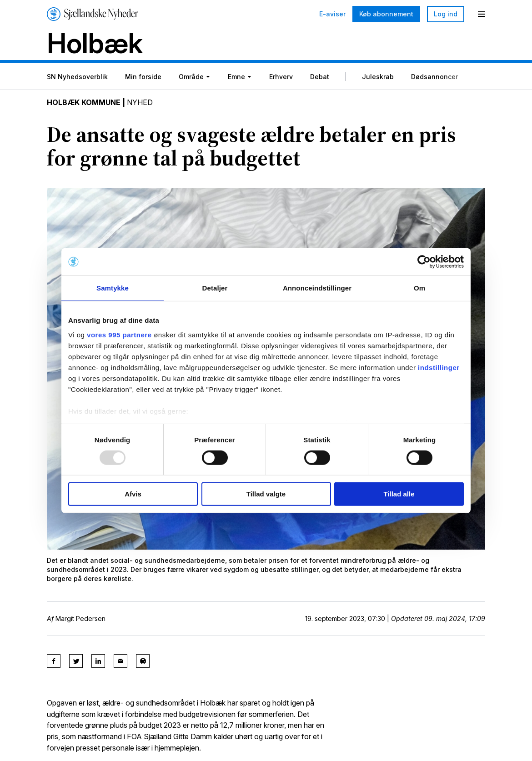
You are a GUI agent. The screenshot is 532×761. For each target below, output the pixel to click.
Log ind (446, 14)
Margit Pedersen (80, 618)
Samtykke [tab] (113, 288)
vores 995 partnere (119, 334)
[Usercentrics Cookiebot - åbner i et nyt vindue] (424, 262)
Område (191, 77)
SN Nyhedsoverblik (77, 77)
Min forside (143, 77)
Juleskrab (378, 77)
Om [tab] (419, 288)
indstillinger (439, 367)
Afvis (133, 494)
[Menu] (482, 14)
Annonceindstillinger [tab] (317, 288)
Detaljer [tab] (215, 288)
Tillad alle (399, 494)
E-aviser (332, 14)
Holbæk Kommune (84, 103)
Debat (320, 77)
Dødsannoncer (434, 77)
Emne (236, 77)
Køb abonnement (386, 14)
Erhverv (281, 77)
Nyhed (140, 103)
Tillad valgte (266, 494)
